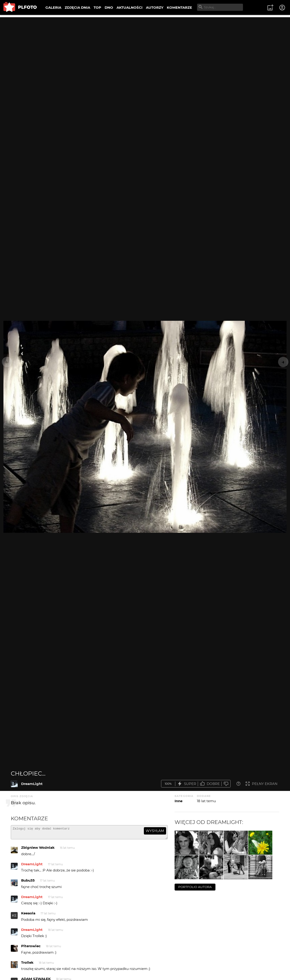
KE (14, 917)
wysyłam (155, 831)
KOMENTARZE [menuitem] (179, 7)
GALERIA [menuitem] (53, 7)
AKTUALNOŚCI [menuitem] (130, 7)
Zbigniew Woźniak (38, 850)
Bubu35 (28, 882)
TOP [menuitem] (97, 7)
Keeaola (28, 915)
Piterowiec (31, 948)
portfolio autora (195, 887)
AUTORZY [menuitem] (155, 7)
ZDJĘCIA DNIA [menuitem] (77, 7)
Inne (178, 801)
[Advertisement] (145, 49)
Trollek (27, 965)
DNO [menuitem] (109, 7)
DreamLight (32, 784)
